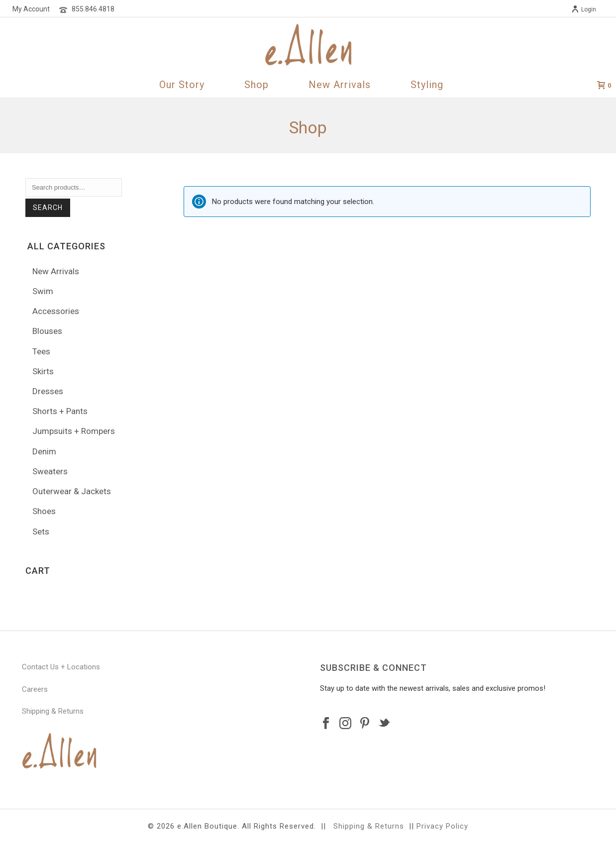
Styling (427, 85)
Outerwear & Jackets (72, 491)
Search (48, 208)
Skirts (43, 371)
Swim (43, 291)
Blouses (47, 331)
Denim (44, 451)
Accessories (56, 311)
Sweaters (50, 471)
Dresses (48, 391)
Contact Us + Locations (61, 667)
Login (584, 9)
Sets (41, 532)
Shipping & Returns (53, 711)
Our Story (182, 85)
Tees (41, 351)
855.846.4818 (93, 9)
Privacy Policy (442, 826)
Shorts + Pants (60, 411)
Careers (35, 689)
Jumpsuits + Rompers (74, 431)
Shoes (44, 511)
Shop (257, 85)
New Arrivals (340, 85)
